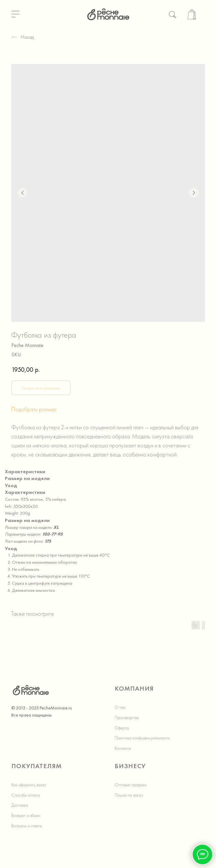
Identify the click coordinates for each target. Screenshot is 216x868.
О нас (120, 707)
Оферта (122, 728)
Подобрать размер (34, 409)
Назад (23, 37)
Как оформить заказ (29, 785)
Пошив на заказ (129, 795)
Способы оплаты (26, 795)
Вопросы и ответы (27, 826)
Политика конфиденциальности (142, 738)
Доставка (20, 805)
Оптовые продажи (131, 785)
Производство (127, 717)
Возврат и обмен (26, 815)
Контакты (123, 748)
